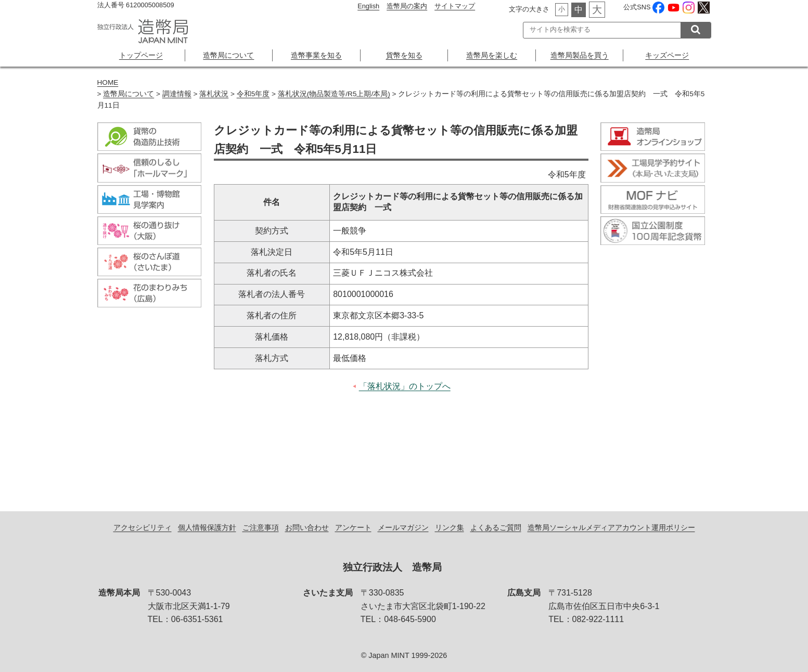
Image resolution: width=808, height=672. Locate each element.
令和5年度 (253, 94)
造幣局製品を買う (580, 55)
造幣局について (228, 55)
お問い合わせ (307, 527)
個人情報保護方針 (207, 527)
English (368, 6)
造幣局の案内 (407, 6)
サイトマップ (455, 6)
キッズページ (667, 55)
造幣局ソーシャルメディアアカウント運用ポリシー (611, 527)
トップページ (141, 55)
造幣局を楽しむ (492, 55)
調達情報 (177, 94)
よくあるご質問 (496, 527)
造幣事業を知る (316, 55)
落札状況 (214, 94)
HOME (108, 82)
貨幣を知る (404, 55)
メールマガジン (403, 527)
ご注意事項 (261, 527)
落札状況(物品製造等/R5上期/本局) (334, 94)
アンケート (353, 527)
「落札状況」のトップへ (405, 386)
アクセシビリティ (143, 527)
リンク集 (450, 527)
